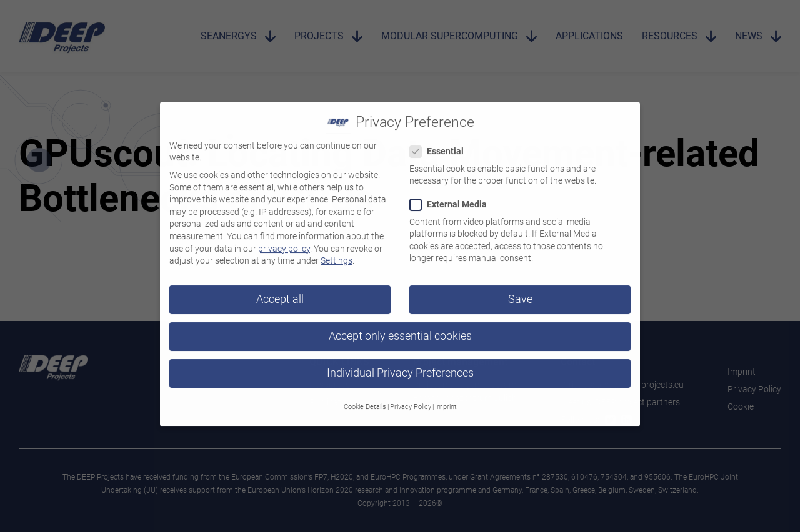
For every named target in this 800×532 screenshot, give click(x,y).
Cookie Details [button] (365, 399)
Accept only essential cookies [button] (400, 328)
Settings (337, 253)
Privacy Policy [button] (411, 399)
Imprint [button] (446, 399)
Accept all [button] (280, 292)
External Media (452, 197)
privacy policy (284, 241)
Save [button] (520, 292)
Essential (441, 144)
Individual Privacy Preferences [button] (400, 365)
